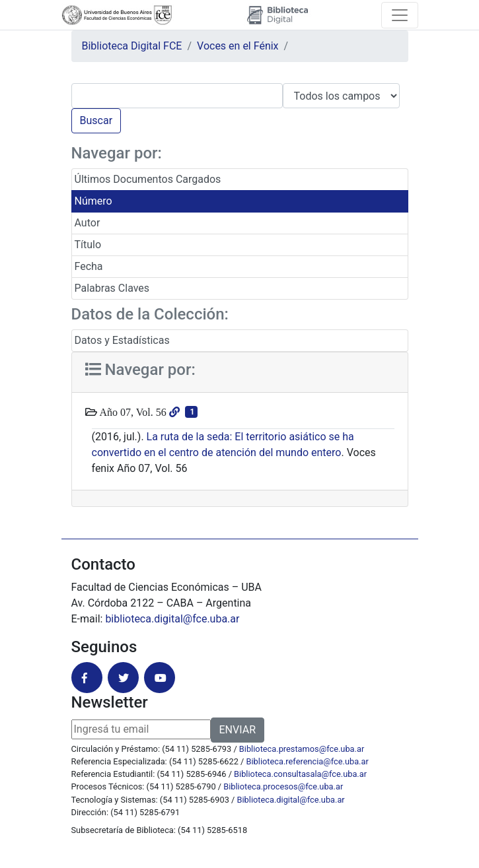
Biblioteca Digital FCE (132, 46)
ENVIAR (238, 730)
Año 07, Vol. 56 (132, 412)
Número (93, 201)
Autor (88, 223)
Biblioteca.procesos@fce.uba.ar (283, 786)
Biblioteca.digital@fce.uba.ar (291, 800)
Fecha (89, 266)
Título (88, 245)
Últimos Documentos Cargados (148, 179)
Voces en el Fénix (238, 46)
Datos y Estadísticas (122, 340)
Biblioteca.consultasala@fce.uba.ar (300, 774)
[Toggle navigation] (400, 15)
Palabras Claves (112, 288)
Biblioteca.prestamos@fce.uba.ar (302, 749)
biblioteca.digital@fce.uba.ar (172, 619)
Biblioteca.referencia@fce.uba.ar (308, 761)
